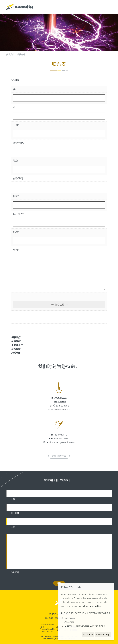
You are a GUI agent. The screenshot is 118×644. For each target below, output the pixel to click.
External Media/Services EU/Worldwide (85, 626)
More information (92, 606)
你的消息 (15, 572)
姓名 (13, 499)
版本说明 (16, 341)
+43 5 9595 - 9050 (60, 438)
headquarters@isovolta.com (60, 442)
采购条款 (16, 349)
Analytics (69, 622)
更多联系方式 (59, 456)
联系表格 (21, 54)
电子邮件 (15, 513)
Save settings (103, 634)
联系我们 (10, 54)
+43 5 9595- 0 (60, 435)
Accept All (88, 634)
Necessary (70, 618)
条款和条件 (17, 345)
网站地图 (16, 353)
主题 (13, 527)
